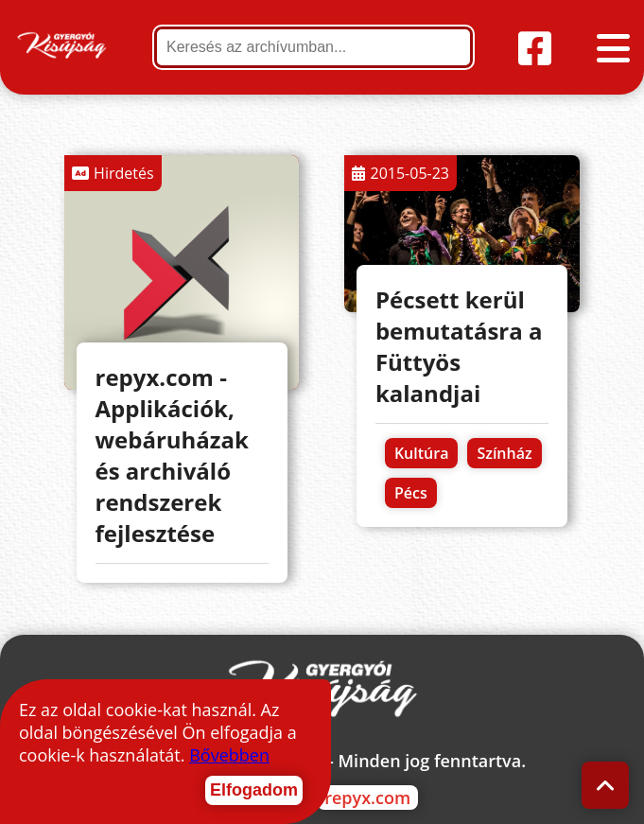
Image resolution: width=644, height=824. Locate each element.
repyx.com (367, 798)
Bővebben (229, 755)
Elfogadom (254, 790)
